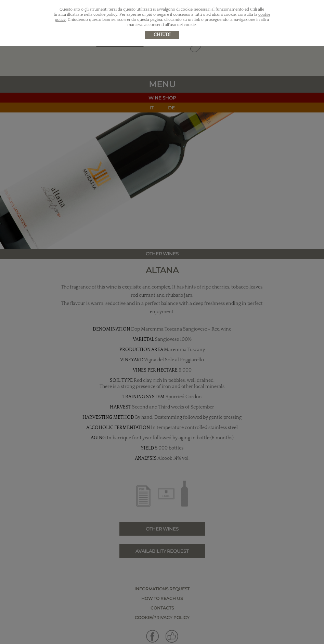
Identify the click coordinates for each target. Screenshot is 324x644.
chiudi (162, 35)
